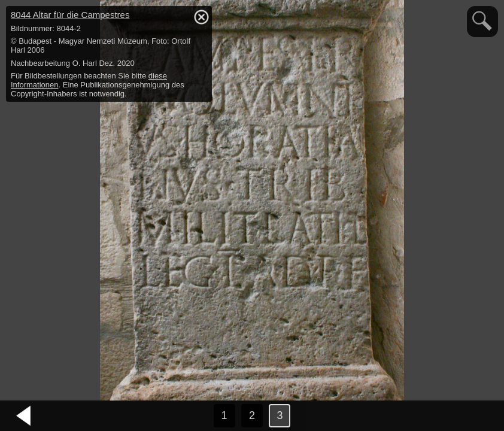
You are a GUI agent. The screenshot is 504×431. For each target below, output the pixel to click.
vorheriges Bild (24, 416)
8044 (70, 15)
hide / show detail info (201, 17)
